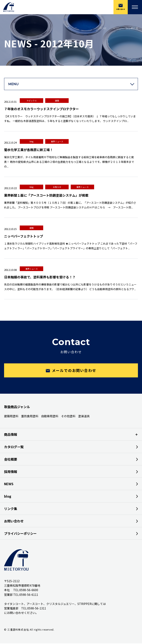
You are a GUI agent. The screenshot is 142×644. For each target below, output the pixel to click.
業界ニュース (57, 141)
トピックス (32, 101)
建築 (57, 101)
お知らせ (57, 187)
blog (31, 141)
